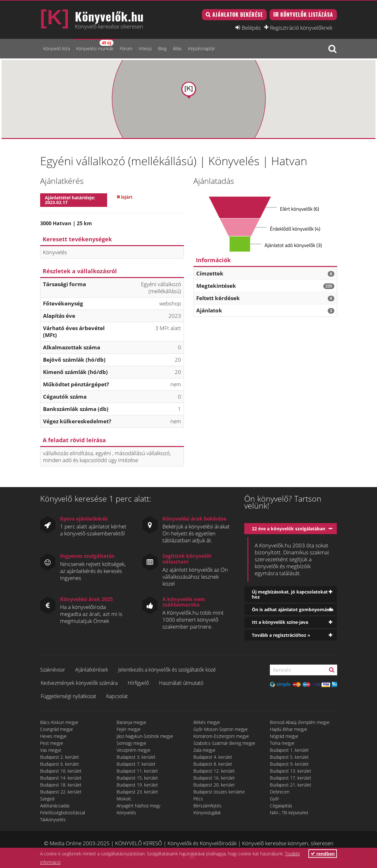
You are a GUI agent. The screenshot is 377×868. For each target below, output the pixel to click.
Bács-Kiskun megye (59, 722)
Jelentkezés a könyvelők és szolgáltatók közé (167, 670)
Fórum (126, 48)
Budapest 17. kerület (291, 778)
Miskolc (124, 799)
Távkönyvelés (53, 820)
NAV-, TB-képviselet (289, 813)
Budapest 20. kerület (214, 785)
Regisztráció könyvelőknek (301, 27)
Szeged (47, 799)
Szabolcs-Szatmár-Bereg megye (224, 743)
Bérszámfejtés (207, 806)
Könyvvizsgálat (207, 813)
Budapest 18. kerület (61, 785)
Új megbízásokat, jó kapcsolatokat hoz (290, 594)
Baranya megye (131, 722)
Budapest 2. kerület (60, 757)
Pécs (198, 799)
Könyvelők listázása (307, 15)
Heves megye (53, 736)
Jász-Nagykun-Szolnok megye (145, 736)
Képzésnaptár (201, 48)
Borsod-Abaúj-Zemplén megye (300, 722)
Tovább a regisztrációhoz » (281, 635)
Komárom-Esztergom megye (221, 736)
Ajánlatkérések (92, 670)
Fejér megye (129, 729)
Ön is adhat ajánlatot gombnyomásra (293, 609)
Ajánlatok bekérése (238, 15)
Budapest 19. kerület (137, 785)
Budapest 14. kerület (61, 778)
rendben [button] (323, 854)
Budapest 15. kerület (137, 778)
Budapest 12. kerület (214, 771)
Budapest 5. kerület (289, 757)
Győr (274, 799)
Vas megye (51, 750)
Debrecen (280, 792)
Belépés (251, 27)
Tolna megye (282, 743)
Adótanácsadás (55, 806)
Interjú (145, 48)
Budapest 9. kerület (289, 764)
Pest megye (52, 743)
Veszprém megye (134, 750)
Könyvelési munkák (95, 46)
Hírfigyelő (138, 683)
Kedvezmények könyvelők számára (79, 683)
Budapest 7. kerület (136, 764)
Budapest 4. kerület (213, 757)
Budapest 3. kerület (136, 757)
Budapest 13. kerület (291, 771)
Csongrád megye (57, 729)
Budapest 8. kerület (213, 764)
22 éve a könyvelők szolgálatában (289, 529)
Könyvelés (126, 813)
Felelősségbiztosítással (63, 813)
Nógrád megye (284, 736)
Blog (162, 48)
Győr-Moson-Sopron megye (221, 729)
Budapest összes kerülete (219, 792)
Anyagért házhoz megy (138, 806)
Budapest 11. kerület (137, 771)
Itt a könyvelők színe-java (280, 622)
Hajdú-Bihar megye (289, 729)
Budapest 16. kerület (214, 778)
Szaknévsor (53, 670)
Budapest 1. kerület (289, 750)
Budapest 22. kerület (61, 792)
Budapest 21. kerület (291, 785)
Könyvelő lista (57, 48)
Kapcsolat (117, 696)
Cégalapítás (281, 806)
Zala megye (204, 750)
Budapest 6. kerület (60, 764)
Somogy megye (131, 743)
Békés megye (207, 722)
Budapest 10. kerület (61, 771)
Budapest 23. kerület (137, 792)
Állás (177, 48)
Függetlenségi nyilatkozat (68, 696)
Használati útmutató (181, 683)
